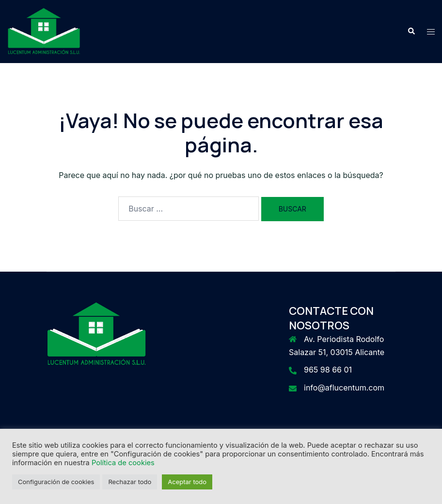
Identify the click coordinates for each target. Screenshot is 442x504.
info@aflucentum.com (344, 388)
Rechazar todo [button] (130, 482)
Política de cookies (123, 463)
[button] (411, 32)
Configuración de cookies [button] (56, 482)
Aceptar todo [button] (187, 482)
